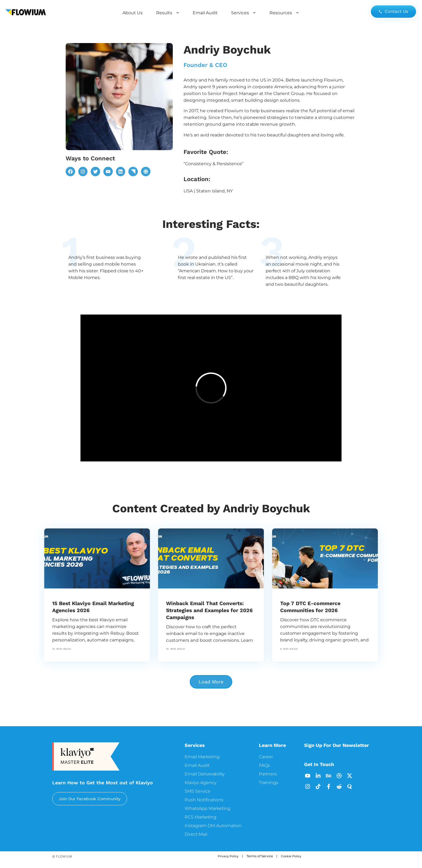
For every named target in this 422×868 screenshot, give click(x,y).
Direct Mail (196, 834)
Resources (284, 13)
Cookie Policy (294, 856)
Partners (268, 774)
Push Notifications (204, 800)
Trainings (269, 783)
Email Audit (205, 13)
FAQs (264, 765)
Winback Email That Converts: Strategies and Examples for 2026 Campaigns (210, 610)
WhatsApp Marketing (208, 808)
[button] (211, 682)
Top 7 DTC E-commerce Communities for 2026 (314, 607)
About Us (133, 13)
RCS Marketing (201, 817)
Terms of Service (262, 856)
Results (168, 13)
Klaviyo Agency (201, 783)
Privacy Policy (229, 856)
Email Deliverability (205, 774)
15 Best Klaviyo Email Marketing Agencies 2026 (89, 607)
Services (244, 13)
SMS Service (198, 791)
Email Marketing (202, 757)
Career (266, 757)
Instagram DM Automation (213, 826)
